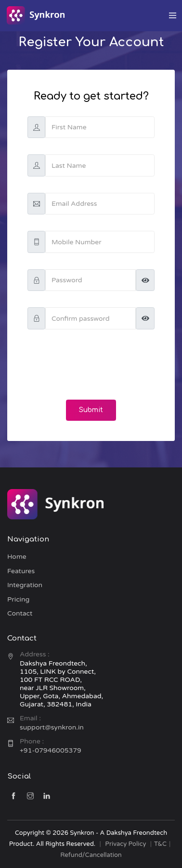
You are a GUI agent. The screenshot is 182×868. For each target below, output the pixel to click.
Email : (30, 718)
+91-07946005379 (51, 750)
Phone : (32, 741)
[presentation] (91, 365)
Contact (20, 613)
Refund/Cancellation (91, 855)
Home (17, 557)
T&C (160, 844)
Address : (35, 654)
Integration (25, 585)
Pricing (18, 599)
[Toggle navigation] (172, 16)
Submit (91, 410)
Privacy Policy (125, 844)
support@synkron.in (52, 727)
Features (21, 571)
